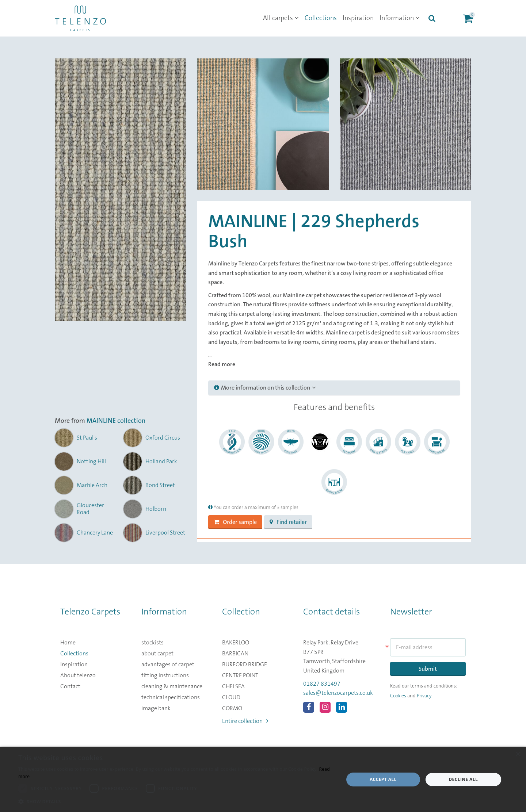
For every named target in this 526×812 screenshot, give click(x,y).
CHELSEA (233, 686)
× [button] (518, 754)
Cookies (398, 696)
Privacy (424, 696)
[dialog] (263, 779)
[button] (176, 802)
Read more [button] (222, 364)
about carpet (157, 654)
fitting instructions (165, 675)
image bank (156, 708)
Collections (321, 18)
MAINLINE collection (116, 421)
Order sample (235, 522)
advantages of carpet (168, 664)
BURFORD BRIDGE (245, 664)
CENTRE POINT (240, 675)
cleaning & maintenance (172, 686)
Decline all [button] (463, 779)
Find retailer (288, 522)
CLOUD (231, 697)
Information (400, 18)
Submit (428, 669)
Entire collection (245, 721)
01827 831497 (322, 684)
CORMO (232, 708)
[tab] (334, 388)
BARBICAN (235, 654)
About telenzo (78, 675)
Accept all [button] (383, 779)
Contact (70, 686)
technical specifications (171, 697)
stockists (153, 643)
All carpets (281, 18)
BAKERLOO (236, 643)
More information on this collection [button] (265, 388)
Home (68, 643)
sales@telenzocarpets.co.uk (338, 693)
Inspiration (358, 18)
